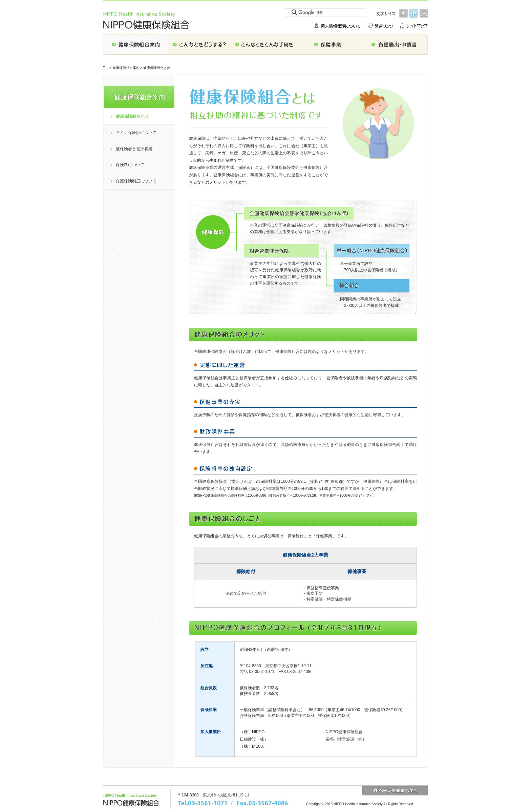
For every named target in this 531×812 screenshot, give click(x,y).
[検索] (325, 13)
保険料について (130, 165)
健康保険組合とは (132, 116)
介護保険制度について (136, 181)
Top (106, 68)
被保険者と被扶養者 (134, 149)
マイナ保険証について (136, 133)
